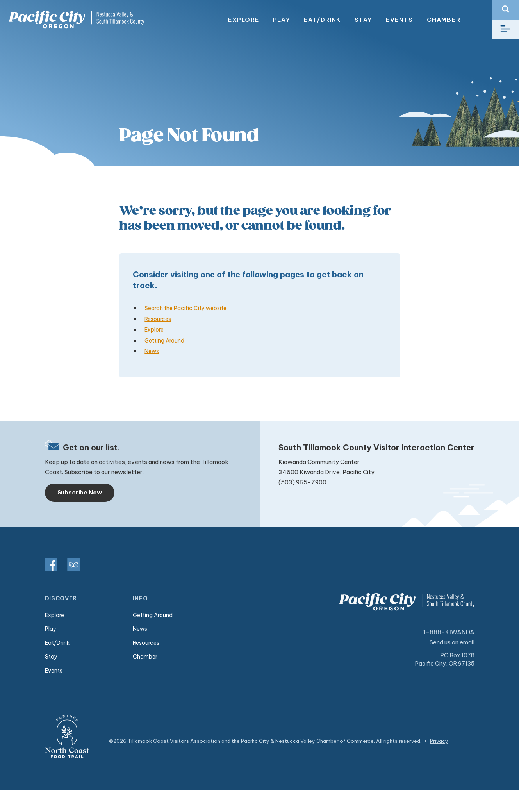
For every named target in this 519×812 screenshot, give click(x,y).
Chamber (444, 20)
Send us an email (452, 642)
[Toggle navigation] (505, 29)
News (152, 351)
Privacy (439, 741)
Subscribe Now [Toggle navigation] (80, 492)
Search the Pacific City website (185, 308)
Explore (244, 20)
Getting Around (164, 341)
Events (399, 20)
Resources (158, 319)
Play (282, 20)
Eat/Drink (322, 20)
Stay (363, 20)
